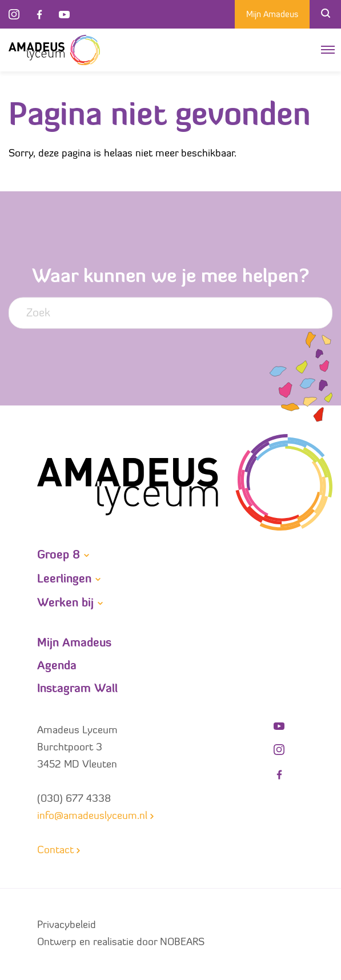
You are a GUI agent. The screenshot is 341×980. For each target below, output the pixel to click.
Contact (55, 851)
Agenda (57, 666)
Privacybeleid (67, 925)
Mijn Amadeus (272, 15)
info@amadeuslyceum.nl (92, 816)
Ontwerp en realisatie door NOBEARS (121, 943)
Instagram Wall (77, 689)
